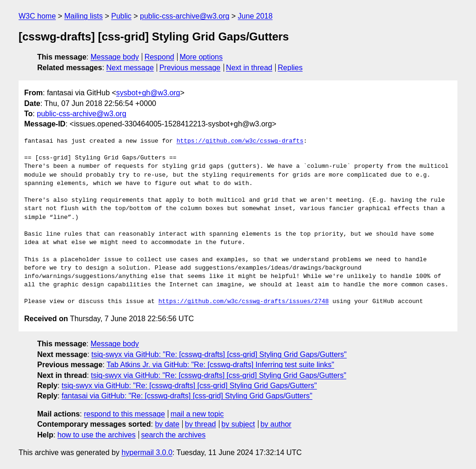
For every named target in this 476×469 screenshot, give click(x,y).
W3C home (37, 16)
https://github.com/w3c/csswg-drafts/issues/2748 (244, 302)
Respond (159, 57)
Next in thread (249, 68)
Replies (290, 68)
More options (202, 57)
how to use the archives (97, 435)
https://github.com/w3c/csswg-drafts (240, 141)
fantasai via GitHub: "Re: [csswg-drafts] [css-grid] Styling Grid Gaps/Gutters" (187, 396)
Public (121, 16)
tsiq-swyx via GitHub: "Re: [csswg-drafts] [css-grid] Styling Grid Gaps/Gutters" (219, 354)
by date (167, 424)
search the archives (174, 435)
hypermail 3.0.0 (147, 452)
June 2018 (255, 16)
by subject (238, 424)
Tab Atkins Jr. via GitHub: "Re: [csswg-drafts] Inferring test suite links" (220, 365)
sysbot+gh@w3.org (148, 93)
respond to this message (124, 414)
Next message (130, 68)
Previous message (190, 68)
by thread (201, 424)
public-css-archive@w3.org (185, 16)
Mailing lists (83, 16)
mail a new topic (197, 414)
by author (276, 424)
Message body (115, 57)
